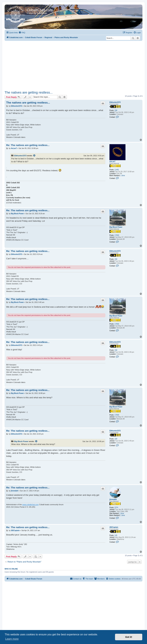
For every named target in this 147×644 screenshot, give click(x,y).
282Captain (114, 527)
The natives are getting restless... (29, 92)
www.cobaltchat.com (30, 505)
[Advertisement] (73, 65)
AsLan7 (112, 162)
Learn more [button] (12, 639)
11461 (117, 170)
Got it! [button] (129, 637)
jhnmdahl (113, 499)
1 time (123, 176)
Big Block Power (116, 227)
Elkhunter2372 (115, 102)
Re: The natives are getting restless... (28, 145)
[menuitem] (22, 33)
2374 (116, 508)
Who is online (11, 569)
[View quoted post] (34, 156)
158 (116, 110)
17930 (117, 235)
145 (116, 535)
